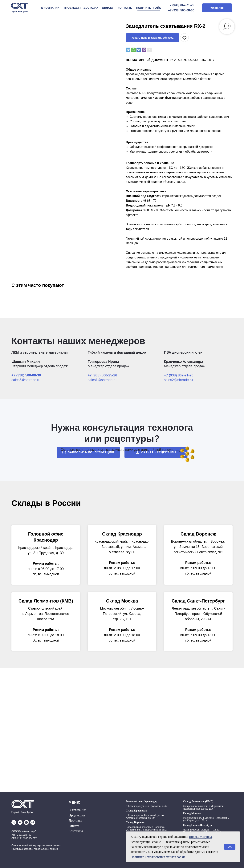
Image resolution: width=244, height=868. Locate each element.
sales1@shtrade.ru (102, 380)
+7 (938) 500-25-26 (102, 375)
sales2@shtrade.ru (178, 380)
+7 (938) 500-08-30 (181, 10)
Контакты (76, 831)
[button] (149, 8)
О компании (77, 810)
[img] (20, 8)
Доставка (75, 821)
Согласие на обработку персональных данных (36, 845)
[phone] (14, 822)
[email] (20, 822)
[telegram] (33, 822)
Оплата (74, 826)
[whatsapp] (26, 822)
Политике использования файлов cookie (158, 857)
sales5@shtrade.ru (26, 380)
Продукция (77, 815)
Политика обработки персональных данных (35, 849)
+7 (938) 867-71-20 (181, 5)
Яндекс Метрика (200, 837)
